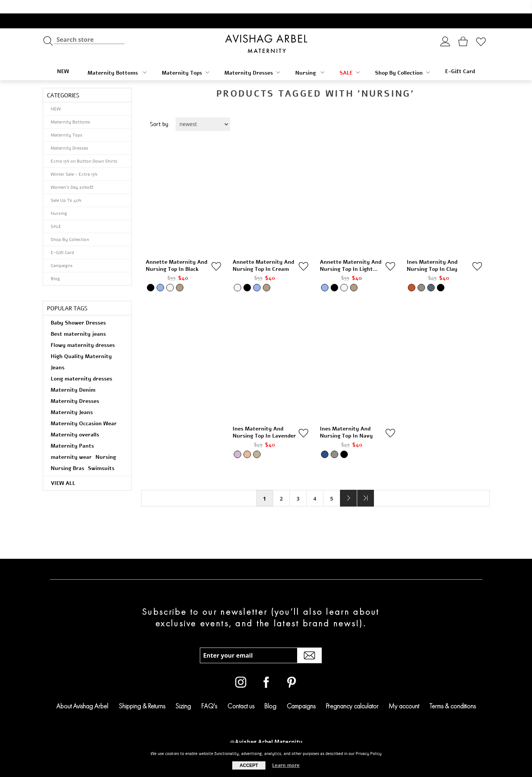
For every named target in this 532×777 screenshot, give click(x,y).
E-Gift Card (460, 58)
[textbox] (89, 26)
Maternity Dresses (252, 59)
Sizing (183, 693)
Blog (55, 265)
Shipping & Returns (142, 693)
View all (63, 470)
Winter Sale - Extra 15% (74, 161)
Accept (249, 765)
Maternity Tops (185, 59)
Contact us (241, 693)
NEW (63, 58)
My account (404, 693)
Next (348, 485)
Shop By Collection (402, 59)
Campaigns (62, 252)
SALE (350, 59)
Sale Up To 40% (66, 187)
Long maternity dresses (81, 365)
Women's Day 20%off (72, 174)
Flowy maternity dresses (83, 332)
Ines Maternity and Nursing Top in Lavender (264, 419)
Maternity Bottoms (117, 59)
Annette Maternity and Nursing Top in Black (177, 252)
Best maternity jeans (78, 321)
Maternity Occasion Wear (84, 410)
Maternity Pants (72, 433)
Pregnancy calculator (352, 693)
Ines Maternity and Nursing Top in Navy (346, 419)
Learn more (286, 765)
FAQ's (209, 693)
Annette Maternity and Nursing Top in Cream (263, 252)
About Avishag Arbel (82, 693)
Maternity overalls (75, 421)
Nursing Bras (67, 455)
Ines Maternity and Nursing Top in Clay (432, 252)
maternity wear (71, 444)
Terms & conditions (453, 693)
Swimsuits (101, 455)
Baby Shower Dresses (78, 309)
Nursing (310, 59)
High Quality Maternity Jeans (81, 349)
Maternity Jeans (72, 399)
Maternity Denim (73, 377)
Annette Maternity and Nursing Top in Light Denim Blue (351, 252)
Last (366, 485)
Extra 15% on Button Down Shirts (84, 148)
